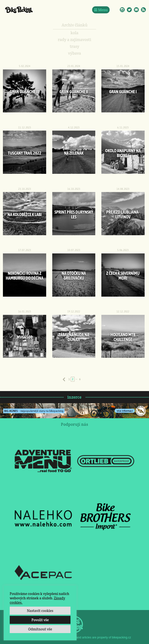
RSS (143, 10)
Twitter (129, 10)
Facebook (115, 10)
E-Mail (136, 10)
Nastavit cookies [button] (40, 611)
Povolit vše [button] (40, 620)
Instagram (122, 10)
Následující (85, 379)
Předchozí (64, 379)
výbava (74, 53)
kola (74, 33)
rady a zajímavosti (74, 40)
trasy (74, 46)
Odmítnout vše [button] (40, 629)
